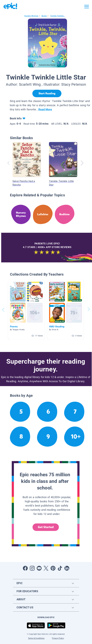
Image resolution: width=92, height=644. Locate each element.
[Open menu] (87, 7)
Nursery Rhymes (31, 16)
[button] (26, 310)
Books (44, 16)
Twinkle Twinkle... (57, 16)
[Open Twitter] (46, 568)
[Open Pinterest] (53, 568)
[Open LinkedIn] (67, 568)
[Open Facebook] (25, 568)
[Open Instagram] (32, 568)
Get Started (46, 527)
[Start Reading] (47, 93)
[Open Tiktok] (60, 568)
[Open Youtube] (39, 568)
